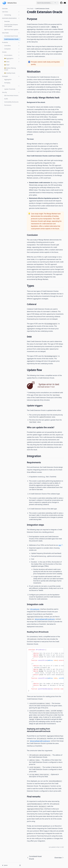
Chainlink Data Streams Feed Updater (11, 25)
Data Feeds (11, 33)
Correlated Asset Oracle (11, 36)
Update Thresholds (10, 89)
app (61, 545)
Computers (12, 49)
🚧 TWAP (7, 65)
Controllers (12, 46)
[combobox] (47, 3)
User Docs (11, 12)
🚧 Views (12, 62)
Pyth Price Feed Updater (11, 30)
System (5, 865)
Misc (11, 86)
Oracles (11, 52)
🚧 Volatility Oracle (10, 73)
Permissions (8, 105)
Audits (6, 99)
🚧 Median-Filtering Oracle (10, 69)
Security (11, 92)
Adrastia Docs (12, 3)
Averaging (7, 83)
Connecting (12, 15)
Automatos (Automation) (11, 18)
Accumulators (12, 55)
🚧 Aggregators (12, 58)
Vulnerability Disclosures (11, 102)
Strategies (11, 76)
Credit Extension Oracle (11, 39)
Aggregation (8, 79)
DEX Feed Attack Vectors (11, 95)
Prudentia (11, 42)
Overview (5, 9)
